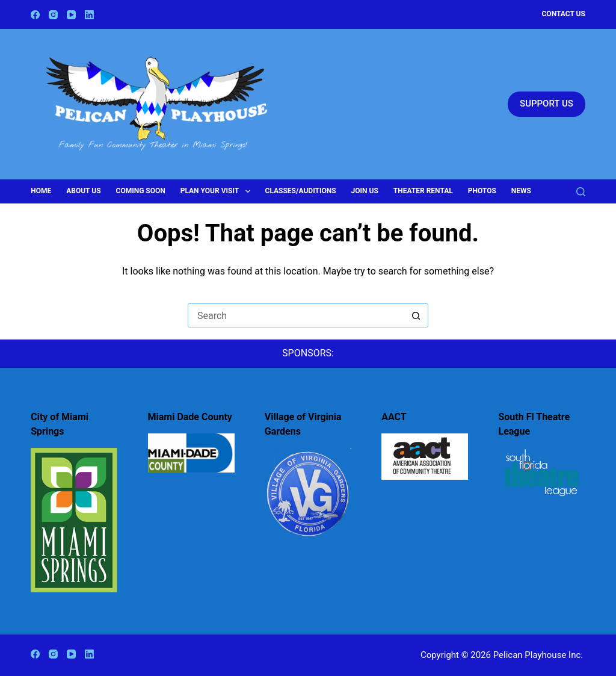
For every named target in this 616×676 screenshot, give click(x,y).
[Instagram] (53, 15)
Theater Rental (423, 191)
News (521, 191)
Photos (482, 191)
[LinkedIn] (89, 15)
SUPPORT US (547, 104)
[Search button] (416, 315)
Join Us (365, 191)
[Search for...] (296, 315)
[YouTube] (71, 15)
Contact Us (564, 14)
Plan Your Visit (218, 191)
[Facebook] (35, 15)
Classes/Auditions (301, 191)
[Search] (581, 192)
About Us (83, 191)
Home (41, 191)
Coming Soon (141, 191)
